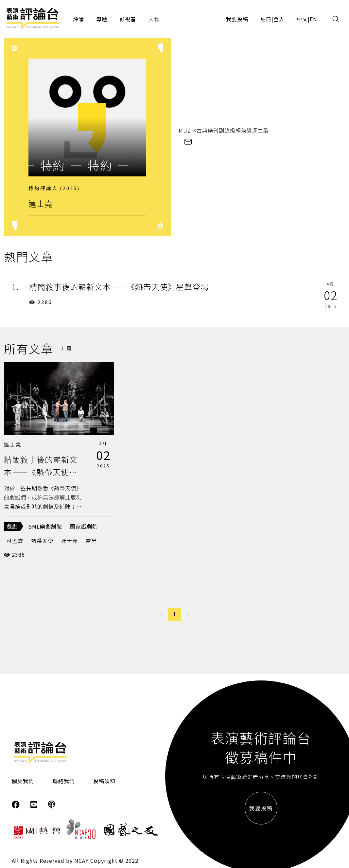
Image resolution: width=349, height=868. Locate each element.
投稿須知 (104, 781)
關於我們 (23, 781)
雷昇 (91, 541)
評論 (79, 19)
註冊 (266, 19)
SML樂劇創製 (45, 526)
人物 (154, 19)
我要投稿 (237, 19)
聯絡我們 (64, 781)
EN (314, 19)
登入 (279, 19)
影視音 (128, 19)
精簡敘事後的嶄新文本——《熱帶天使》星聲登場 (41, 472)
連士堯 (13, 444)
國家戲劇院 (84, 526)
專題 (102, 19)
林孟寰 (15, 541)
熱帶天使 (42, 541)
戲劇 (12, 526)
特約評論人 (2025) (54, 188)
